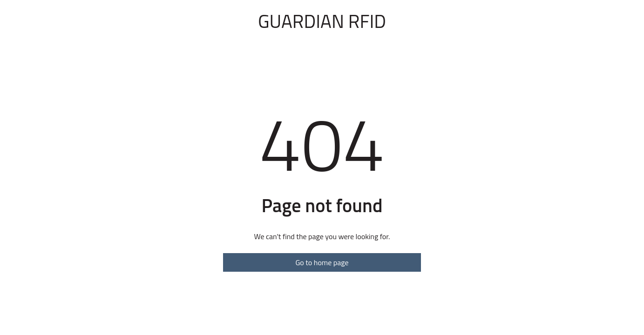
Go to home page (322, 262)
